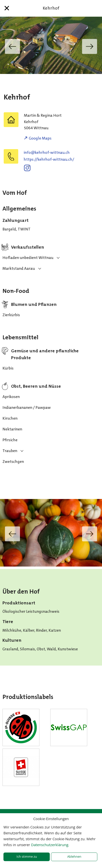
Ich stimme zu (27, 857)
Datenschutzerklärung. (50, 845)
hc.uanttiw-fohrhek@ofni (47, 152)
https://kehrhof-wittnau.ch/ (49, 159)
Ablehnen (74, 857)
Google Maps (40, 138)
